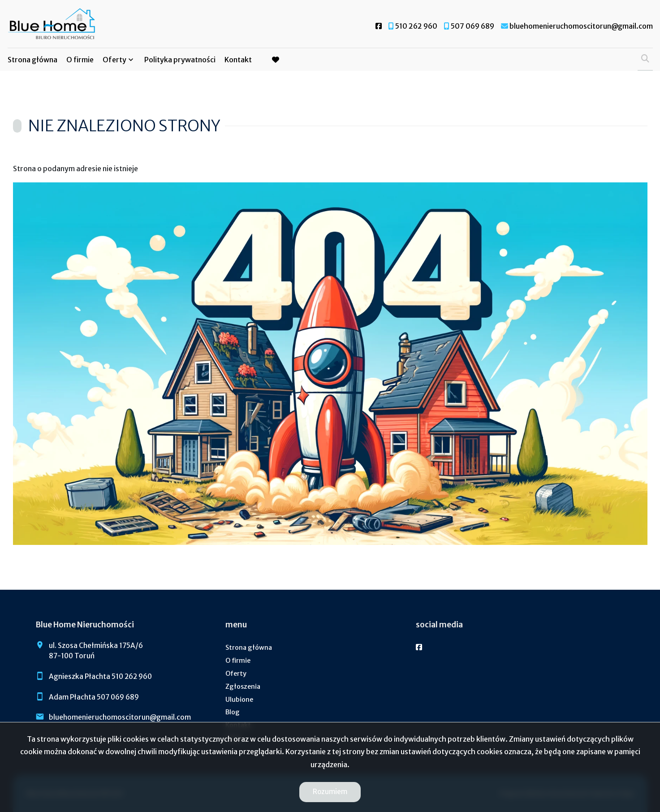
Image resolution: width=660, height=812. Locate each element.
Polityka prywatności (180, 60)
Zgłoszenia (243, 687)
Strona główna (32, 60)
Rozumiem (330, 792)
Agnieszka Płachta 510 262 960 (100, 676)
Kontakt (238, 60)
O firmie (80, 60)
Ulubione (239, 700)
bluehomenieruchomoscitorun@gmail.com (120, 717)
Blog (233, 712)
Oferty (114, 60)
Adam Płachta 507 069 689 (94, 697)
